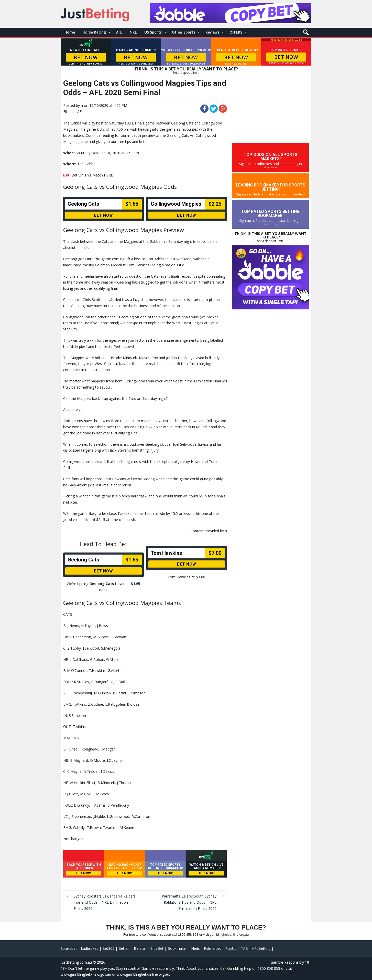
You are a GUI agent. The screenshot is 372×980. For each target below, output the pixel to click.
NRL (133, 32)
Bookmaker (177, 948)
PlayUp (231, 948)
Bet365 (108, 948)
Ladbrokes (90, 948)
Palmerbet (212, 948)
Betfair (124, 948)
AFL (119, 32)
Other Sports (184, 32)
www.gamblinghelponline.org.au (143, 974)
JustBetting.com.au (76, 962)
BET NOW (86, 57)
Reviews (212, 32)
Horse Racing (94, 32)
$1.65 (135, 584)
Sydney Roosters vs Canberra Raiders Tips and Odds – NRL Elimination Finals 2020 (105, 902)
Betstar (140, 948)
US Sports (153, 32)
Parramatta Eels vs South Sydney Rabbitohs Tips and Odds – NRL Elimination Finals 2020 (189, 902)
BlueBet (157, 948)
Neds (195, 948)
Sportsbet (69, 948)
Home (70, 32)
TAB (244, 948)
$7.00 (200, 577)
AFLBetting (261, 948)
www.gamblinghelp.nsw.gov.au (86, 974)
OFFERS (236, 32)
